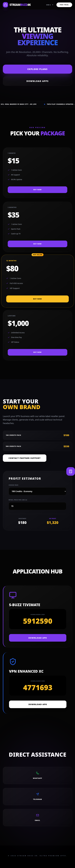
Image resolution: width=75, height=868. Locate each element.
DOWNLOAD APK (38, 638)
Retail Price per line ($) (18, 500)
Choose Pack (13, 485)
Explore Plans (37, 69)
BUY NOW (37, 190)
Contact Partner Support (25, 458)
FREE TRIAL (64, 5)
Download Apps (38, 81)
